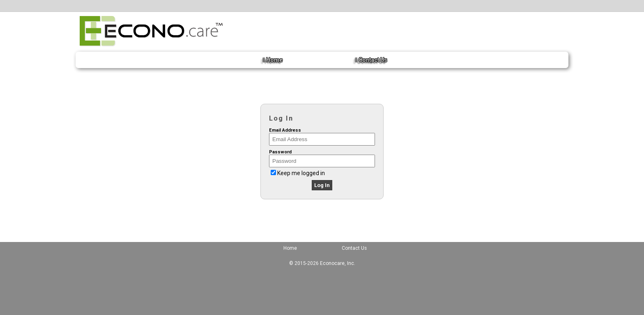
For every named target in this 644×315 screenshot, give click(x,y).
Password (280, 152)
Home (273, 60)
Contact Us (371, 60)
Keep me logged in (301, 173)
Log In (322, 185)
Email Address (285, 130)
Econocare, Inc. (338, 263)
